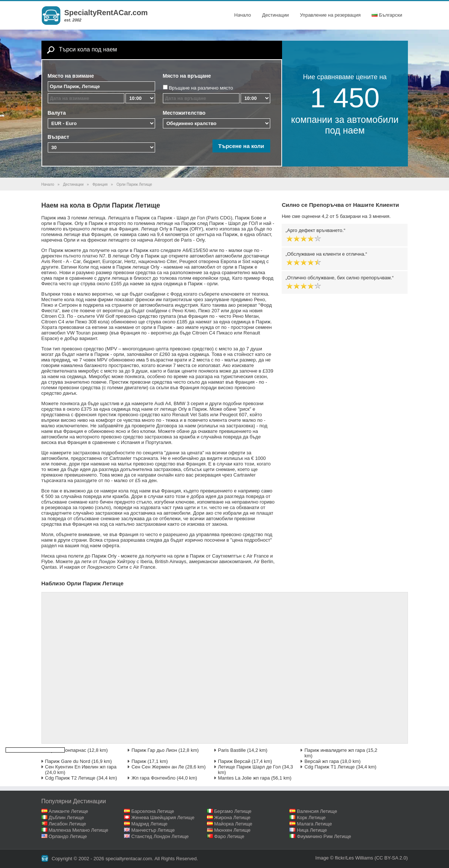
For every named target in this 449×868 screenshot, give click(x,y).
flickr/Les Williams (354, 858)
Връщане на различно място (201, 88)
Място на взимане (71, 76)
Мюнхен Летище (232, 830)
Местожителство (184, 113)
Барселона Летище (153, 811)
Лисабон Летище (67, 824)
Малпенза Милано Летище (78, 830)
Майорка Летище (233, 824)
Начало (243, 15)
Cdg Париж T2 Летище (70, 778)
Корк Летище (311, 817)
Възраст (58, 137)
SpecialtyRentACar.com (106, 13)
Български (387, 15)
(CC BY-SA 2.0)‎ (391, 858)
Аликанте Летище (68, 811)
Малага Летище (314, 824)
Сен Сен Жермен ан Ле (158, 767)
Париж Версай (234, 761)
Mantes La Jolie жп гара (244, 778)
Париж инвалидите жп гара (335, 750)
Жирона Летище (232, 817)
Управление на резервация (330, 15)
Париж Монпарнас (66, 750)
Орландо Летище (68, 836)
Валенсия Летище (317, 811)
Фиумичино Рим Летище (324, 836)
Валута (57, 113)
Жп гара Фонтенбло (153, 778)
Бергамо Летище (233, 811)
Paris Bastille (232, 750)
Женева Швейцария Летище (163, 817)
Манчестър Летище (153, 830)
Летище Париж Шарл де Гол (249, 767)
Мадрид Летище (150, 824)
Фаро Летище (229, 836)
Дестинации (275, 15)
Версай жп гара (321, 761)
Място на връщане (187, 76)
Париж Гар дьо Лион (154, 750)
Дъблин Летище (66, 817)
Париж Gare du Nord (68, 761)
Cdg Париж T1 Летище (329, 767)
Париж (139, 761)
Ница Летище (312, 830)
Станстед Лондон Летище (160, 836)
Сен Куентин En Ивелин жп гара (81, 767)
